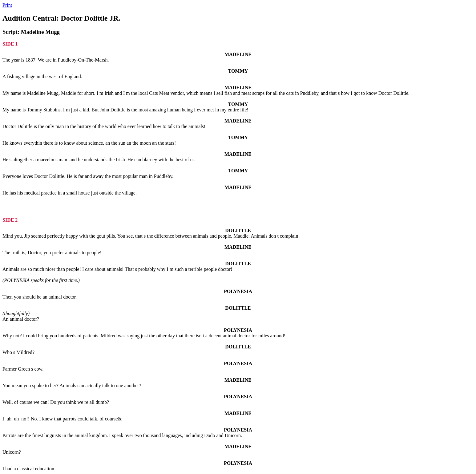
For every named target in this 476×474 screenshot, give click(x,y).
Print (7, 5)
